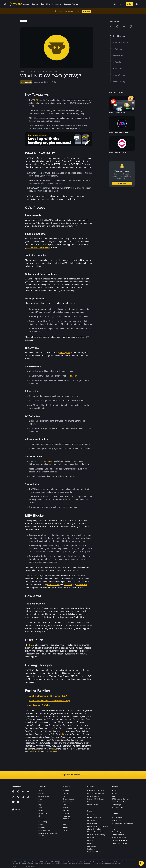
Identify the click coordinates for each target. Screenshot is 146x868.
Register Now (122, 183)
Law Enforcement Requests (121, 840)
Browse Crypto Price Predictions (98, 826)
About (40, 790)
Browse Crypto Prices (94, 818)
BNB (113, 796)
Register (129, 4)
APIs (113, 829)
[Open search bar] (114, 4)
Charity (65, 830)
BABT (65, 825)
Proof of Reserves (118, 808)
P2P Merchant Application (96, 790)
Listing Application (93, 796)
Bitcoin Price (91, 821)
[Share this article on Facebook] (117, 26)
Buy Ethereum (92, 849)
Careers (41, 793)
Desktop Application (45, 830)
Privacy (41, 810)
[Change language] (137, 4)
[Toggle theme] (141, 4)
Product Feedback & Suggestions (122, 823)
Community (42, 819)
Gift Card (66, 810)
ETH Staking (67, 819)
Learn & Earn (92, 815)
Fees (113, 826)
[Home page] (15, 4)
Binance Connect (93, 805)
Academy (66, 808)
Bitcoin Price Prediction (95, 829)
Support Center (117, 821)
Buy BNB (90, 840)
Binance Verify (116, 832)
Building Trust (43, 813)
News (40, 799)
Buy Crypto (66, 793)
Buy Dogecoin (92, 846)
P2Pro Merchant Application (96, 793)
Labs (89, 802)
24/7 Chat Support (118, 818)
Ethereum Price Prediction (96, 832)
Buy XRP (90, 843)
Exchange (66, 790)
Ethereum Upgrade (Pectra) (96, 835)
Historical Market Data (119, 802)
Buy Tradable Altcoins (94, 852)
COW (32, 645)
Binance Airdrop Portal (119, 838)
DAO (36, 100)
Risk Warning (43, 822)
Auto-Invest (66, 816)
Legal (40, 805)
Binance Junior (68, 802)
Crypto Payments (68, 799)
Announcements (44, 796)
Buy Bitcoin (91, 838)
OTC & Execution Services (120, 799)
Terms (40, 808)
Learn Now (87, 11)
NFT (64, 822)
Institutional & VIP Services (96, 799)
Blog (40, 816)
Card (64, 805)
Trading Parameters (118, 835)
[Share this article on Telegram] (124, 26)
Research (66, 827)
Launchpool (67, 813)
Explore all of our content (73, 775)
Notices (41, 825)
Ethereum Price (92, 823)
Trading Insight (116, 805)
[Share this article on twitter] (111, 26)
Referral (114, 793)
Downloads (42, 827)
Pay (64, 796)
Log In (121, 4)
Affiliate (114, 790)
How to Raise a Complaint (120, 843)
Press (40, 802)
